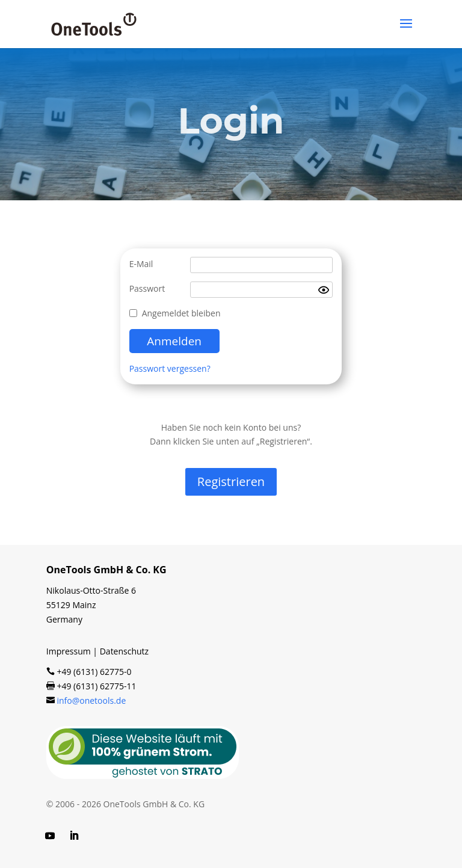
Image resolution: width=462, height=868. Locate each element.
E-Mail (141, 264)
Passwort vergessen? (170, 368)
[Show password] (324, 290)
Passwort (147, 288)
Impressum (69, 651)
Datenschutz (124, 651)
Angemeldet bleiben (181, 313)
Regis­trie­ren (231, 482)
